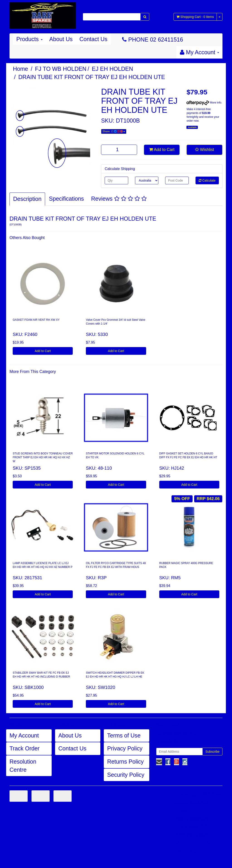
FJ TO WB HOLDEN (61, 69)
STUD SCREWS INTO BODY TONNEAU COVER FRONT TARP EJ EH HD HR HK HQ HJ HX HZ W (43, 457)
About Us (61, 39)
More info (204, 103)
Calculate (207, 180)
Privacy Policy (125, 748)
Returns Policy (125, 762)
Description (27, 199)
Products (29, 39)
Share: (114, 131)
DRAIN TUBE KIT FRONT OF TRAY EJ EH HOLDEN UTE (92, 77)
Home (21, 69)
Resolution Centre (23, 766)
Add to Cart (162, 150)
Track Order (24, 748)
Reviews (119, 199)
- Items (195, 17)
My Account (24, 735)
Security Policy (126, 775)
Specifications (66, 199)
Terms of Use (124, 735)
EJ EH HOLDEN (112, 69)
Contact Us (93, 39)
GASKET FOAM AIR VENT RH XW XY (36, 320)
